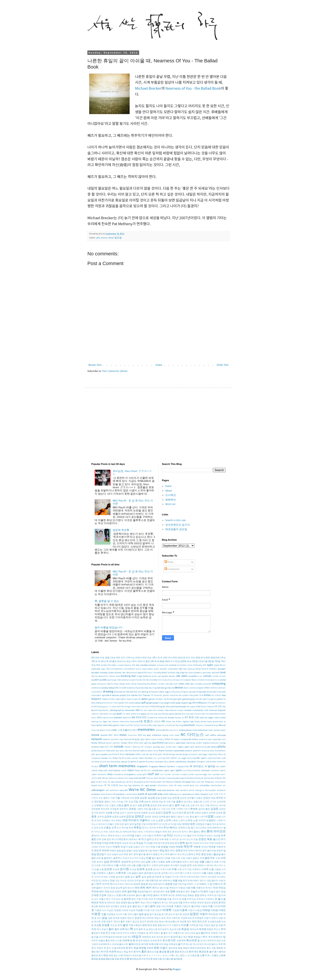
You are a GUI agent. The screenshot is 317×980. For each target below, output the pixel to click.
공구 (135, 806)
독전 (131, 828)
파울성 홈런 (104, 941)
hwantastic (103, 710)
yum (193, 794)
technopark (181, 778)
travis (101, 786)
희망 (106, 956)
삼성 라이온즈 (112, 862)
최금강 (185, 929)
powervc (189, 751)
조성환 (98, 925)
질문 (213, 925)
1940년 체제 (141, 658)
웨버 (137, 903)
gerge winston (196, 699)
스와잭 (205, 870)
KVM (197, 718)
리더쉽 (131, 836)
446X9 (168, 662)
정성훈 (183, 922)
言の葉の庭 (168, 959)
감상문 (143, 798)
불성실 (217, 855)
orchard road (98, 747)
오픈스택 (121, 896)
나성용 (217, 817)
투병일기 (198, 937)
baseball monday (100, 673)
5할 (206, 662)
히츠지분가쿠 (139, 956)
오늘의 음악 (215, 892)
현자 (131, 952)
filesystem (194, 695)
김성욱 (167, 813)
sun (157, 774)
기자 (185, 809)
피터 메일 (164, 944)
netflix (213, 735)
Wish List (170, 504)
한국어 (129, 948)
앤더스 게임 (205, 881)
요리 (118, 899)
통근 (181, 937)
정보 (156, 922)
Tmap (208, 782)
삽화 (148, 862)
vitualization (216, 786)
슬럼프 (135, 873)
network (97, 739)
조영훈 (106, 925)
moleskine (203, 730)
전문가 (208, 918)
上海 (202, 956)
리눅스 (118, 836)
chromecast (210, 680)
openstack (181, 743)
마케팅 (201, 836)
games (152, 699)
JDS (163, 714)
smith (124, 771)
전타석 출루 (119, 922)
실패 (144, 877)
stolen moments (99, 775)
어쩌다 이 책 (219, 884)
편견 (140, 941)
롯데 (203, 832)
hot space (191, 707)
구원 (207, 806)
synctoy (216, 775)
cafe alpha (182, 676)
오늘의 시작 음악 (199, 892)
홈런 (144, 952)
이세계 (125, 910)
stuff (151, 774)
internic (95, 714)
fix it (214, 695)
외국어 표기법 (214, 896)
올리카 (139, 896)
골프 (127, 806)
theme (178, 782)
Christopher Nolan (189, 680)
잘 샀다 (98, 918)
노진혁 (167, 821)
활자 (212, 952)
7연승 (217, 662)
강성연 (183, 798)
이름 (210, 907)
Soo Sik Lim (146, 771)
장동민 (123, 918)
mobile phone (185, 730)
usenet (186, 786)
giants (103, 703)
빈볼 (149, 858)
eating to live (148, 692)
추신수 (217, 929)
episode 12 (204, 692)
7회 (222, 662)
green (205, 703)
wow (160, 794)
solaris (131, 770)
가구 (221, 794)
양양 (155, 884)
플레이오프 (135, 944)
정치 (189, 922)
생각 (192, 862)
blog (178, 673)
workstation (132, 794)
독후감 (138, 828)
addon (114, 665)
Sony (137, 771)
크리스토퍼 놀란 (192, 933)
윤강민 (208, 903)
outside (119, 747)
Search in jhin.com (176, 520)
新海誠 (102, 959)
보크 (121, 855)
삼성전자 (126, 862)
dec (143, 688)
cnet (167, 684)
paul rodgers (178, 747)
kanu (94, 718)
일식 (152, 914)
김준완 (108, 817)
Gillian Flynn (113, 703)
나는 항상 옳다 (192, 817)
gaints (138, 699)
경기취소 (188, 802)
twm (121, 786)
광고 (171, 806)
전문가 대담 (217, 918)
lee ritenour (114, 722)
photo (222, 747)
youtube (186, 794)
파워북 (126, 941)
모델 (195, 840)
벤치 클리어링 (209, 851)
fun (133, 699)
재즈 (164, 918)
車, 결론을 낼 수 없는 (107, 601)
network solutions (111, 740)
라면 (209, 828)
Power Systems (166, 751)
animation (182, 665)
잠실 (105, 918)
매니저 (115, 840)
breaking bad (128, 676)
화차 (191, 952)
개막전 (219, 798)
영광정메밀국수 (145, 892)
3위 (152, 662)
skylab (94, 771)
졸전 (125, 925)
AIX (133, 665)
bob (213, 673)
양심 (151, 884)
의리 (164, 907)
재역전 (150, 918)
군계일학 (114, 809)
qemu (98, 754)
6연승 (211, 662)
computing (219, 684)
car (201, 676)
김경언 (222, 809)
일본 (141, 914)
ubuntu (136, 786)
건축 (141, 802)
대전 (192, 824)
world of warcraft (147, 794)
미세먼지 (219, 843)
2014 (203, 658)
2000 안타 (168, 658)
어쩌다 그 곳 (193, 884)
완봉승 (191, 896)
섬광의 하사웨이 (171, 866)
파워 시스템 (116, 941)
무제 (155, 843)
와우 (165, 896)
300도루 (105, 662)
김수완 (190, 813)
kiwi (156, 718)
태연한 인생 (121, 937)
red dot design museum (187, 754)
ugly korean (151, 786)
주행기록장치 (135, 925)
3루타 (134, 662)
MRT (111, 735)
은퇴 (108, 907)
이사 (104, 910)
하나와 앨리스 (211, 944)
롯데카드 (96, 836)
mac (155, 725)
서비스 (110, 866)
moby (195, 730)
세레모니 (202, 866)
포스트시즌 (169, 941)
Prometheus (220, 751)
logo (192, 722)
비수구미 (134, 858)
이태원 (214, 910)
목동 (210, 839)
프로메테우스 (105, 944)
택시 (130, 937)
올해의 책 (158, 896)
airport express (124, 665)
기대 (163, 809)
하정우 (100, 948)
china (170, 680)
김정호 (219, 813)
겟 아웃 (167, 802)
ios (111, 714)
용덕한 (127, 899)
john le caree (207, 714)
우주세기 (201, 899)
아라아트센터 (193, 877)
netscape (221, 735)
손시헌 (124, 869)
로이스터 (177, 832)
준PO (145, 925)
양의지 (161, 884)
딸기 (193, 828)
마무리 (158, 836)
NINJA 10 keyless (172, 740)
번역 (185, 851)
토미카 (167, 937)
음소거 (141, 907)
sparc (172, 771)
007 (93, 658)
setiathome (181, 762)
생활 (202, 862)
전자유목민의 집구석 (178, 525)
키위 (221, 933)
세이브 (210, 866)
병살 (94, 855)
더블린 (208, 824)
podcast (144, 751)
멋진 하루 (159, 840)
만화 (104, 840)
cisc (218, 680)
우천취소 (210, 899)
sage (184, 758)
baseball (222, 669)
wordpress (121, 794)
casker (216, 676)
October (124, 743)
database (131, 688)
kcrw (111, 718)
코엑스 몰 (158, 933)
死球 (122, 959)
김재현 (212, 813)
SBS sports (201, 758)
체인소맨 (153, 929)
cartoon (207, 676)
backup (191, 669)
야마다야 (129, 884)
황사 (216, 952)
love (122, 725)
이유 (153, 910)
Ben (124, 673)
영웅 (168, 892)
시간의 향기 (179, 873)
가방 (112, 798)
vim (197, 786)
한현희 (150, 948)
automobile (173, 669)
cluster (161, 684)
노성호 (159, 821)
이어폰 (147, 910)
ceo (108, 680)
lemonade (134, 722)
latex (217, 718)
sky (217, 767)
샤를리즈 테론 (212, 862)
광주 (177, 806)
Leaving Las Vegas (100, 722)
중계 (150, 925)
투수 (205, 937)
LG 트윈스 (146, 721)
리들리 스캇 (140, 836)
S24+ (168, 758)
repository (213, 754)
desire (171, 688)
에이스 (156, 888)
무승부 (125, 843)
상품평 (162, 862)
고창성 (120, 806)
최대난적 (194, 929)
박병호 (197, 847)
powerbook (180, 751)
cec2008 (103, 680)
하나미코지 (198, 944)
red (147, 754)
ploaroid (136, 751)
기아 (168, 809)
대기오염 (172, 824)
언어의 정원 (109, 888)
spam (166, 771)
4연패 (183, 662)
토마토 (160, 937)
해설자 (186, 948)
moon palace (214, 730)
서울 (116, 866)
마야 (194, 836)
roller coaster (132, 758)
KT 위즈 (190, 718)
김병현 (144, 813)
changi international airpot (122, 680)
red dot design (169, 754)
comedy (199, 684)
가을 (118, 798)
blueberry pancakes (202, 673)
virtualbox (205, 786)
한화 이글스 (161, 948)
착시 (99, 929)
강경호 (164, 798)
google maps (159, 703)
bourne (95, 676)
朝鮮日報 (110, 959)
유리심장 (173, 903)
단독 (117, 824)
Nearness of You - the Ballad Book (193, 88)
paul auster (166, 747)
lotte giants (114, 725)
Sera (166, 762)
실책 (138, 877)
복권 (126, 855)
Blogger (177, 969)
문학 (182, 843)
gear (176, 699)
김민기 (123, 813)
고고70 (206, 802)
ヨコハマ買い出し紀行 (174, 956)
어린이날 (182, 884)
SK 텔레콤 (210, 767)
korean (171, 718)
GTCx (210, 703)
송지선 (156, 870)
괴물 (183, 806)
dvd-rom (138, 692)
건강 (131, 802)
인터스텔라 (133, 914)
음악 (153, 906)
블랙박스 (108, 858)
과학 (159, 806)
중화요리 (162, 925)
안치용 (138, 881)
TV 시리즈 (113, 786)
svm (210, 775)
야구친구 (120, 884)
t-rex (222, 775)
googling (180, 703)
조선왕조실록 (214, 922)
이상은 (110, 910)
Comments (172, 569)
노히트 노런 (192, 821)
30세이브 (122, 662)
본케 (136, 855)
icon (146, 710)
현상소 (120, 952)
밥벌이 (130, 851)
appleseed (96, 669)
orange (223, 743)
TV (105, 786)
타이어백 (103, 937)
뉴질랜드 (211, 821)
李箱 (117, 959)
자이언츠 (213, 914)
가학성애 (125, 798)
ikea (150, 710)
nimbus (160, 740)
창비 (127, 929)
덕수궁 (215, 824)
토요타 (174, 937)
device (179, 688)
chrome (201, 680)
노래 (153, 821)
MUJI (116, 735)
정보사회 (163, 922)
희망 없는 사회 (116, 956)
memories (146, 730)
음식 (147, 907)
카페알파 (141, 933)
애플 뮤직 (182, 881)
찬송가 (105, 929)
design (164, 688)
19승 (149, 658)
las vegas (209, 718)
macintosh (189, 725)
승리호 (157, 873)
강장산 (207, 798)
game (145, 699)
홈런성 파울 (153, 952)
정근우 (143, 922)
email (179, 692)
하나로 (189, 944)
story (110, 774)
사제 (218, 858)
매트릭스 (133, 840)
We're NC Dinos (142, 790)
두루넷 (160, 828)
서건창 (97, 866)
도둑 (101, 828)
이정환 (176, 910)
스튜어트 (121, 873)
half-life (120, 707)
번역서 (192, 851)
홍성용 (163, 952)
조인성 (114, 925)
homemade (181, 707)
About (169, 491)
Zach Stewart (202, 794)
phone (214, 747)
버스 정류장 (176, 851)
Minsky (169, 730)
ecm (157, 692)
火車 (127, 959)
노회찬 (175, 821)
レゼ (188, 956)
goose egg (188, 703)
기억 (173, 809)
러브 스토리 (109, 832)
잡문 (110, 918)
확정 (196, 952)
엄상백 (119, 888)
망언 (109, 840)
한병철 (143, 948)
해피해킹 (201, 948)
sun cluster (165, 775)
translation (220, 782)
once (141, 743)
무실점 (140, 843)
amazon (152, 665)
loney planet (213, 722)
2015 (208, 658)
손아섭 (133, 870)
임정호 (186, 914)
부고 (162, 855)
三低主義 (195, 956)
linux (169, 722)
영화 (173, 892)
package (157, 747)
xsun (179, 794)
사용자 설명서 (192, 858)
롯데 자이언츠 (216, 832)
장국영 (116, 918)
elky (174, 692)
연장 (112, 892)
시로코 (188, 873)
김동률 (109, 813)
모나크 (190, 840)
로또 (170, 832)
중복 (155, 925)
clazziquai (101, 684)
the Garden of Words (213, 778)
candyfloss (194, 676)
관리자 (165, 806)
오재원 (95, 896)
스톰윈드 (111, 873)
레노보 (119, 832)
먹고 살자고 (148, 840)
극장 (146, 809)
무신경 (132, 843)
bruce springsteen (160, 676)
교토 (188, 806)
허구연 (105, 952)
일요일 (118, 238)
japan (144, 714)
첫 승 (146, 929)
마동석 (150, 836)
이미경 (217, 907)
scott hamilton (214, 758)
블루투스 (118, 858)
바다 (148, 847)
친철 (113, 933)
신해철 (112, 877)
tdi (144, 778)
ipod (119, 714)
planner (128, 751)
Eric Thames (144, 695)
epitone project (119, 695)
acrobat (104, 665)
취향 (103, 933)
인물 (104, 914)
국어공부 (105, 809)
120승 (113, 658)
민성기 (124, 847)
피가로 (145, 944)
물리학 (189, 843)
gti (214, 703)
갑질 (158, 798)
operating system (194, 743)
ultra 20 (173, 786)
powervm (197, 751)
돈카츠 (153, 828)
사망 (183, 858)
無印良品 (134, 959)
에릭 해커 (146, 888)
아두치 (183, 877)
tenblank (191, 778)
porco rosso (153, 751)
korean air (180, 718)
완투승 (203, 896)
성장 (195, 866)
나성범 (209, 817)
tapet (131, 778)
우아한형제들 (160, 899)
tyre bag (128, 786)
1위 (154, 658)
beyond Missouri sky (147, 673)
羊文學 (149, 959)
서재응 (123, 866)
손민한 (108, 869)
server (171, 762)
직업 (201, 925)
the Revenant (168, 782)
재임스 (158, 918)
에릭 (137, 888)
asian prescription (144, 669)
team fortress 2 (161, 778)
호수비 (137, 952)
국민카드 (214, 806)
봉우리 (149, 855)
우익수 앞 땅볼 (179, 899)
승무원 (164, 873)
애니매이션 (152, 881)
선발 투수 (146, 866)
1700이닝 (130, 658)
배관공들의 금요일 (176, 529)
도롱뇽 (107, 828)
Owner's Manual (133, 747)
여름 (188, 888)
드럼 (188, 828)
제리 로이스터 (199, 922)
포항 (179, 941)
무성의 (118, 843)
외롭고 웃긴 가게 (107, 899)
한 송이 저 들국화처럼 (115, 948)
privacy (211, 751)
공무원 (146, 806)
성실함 (183, 866)
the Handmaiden (154, 782)
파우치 (95, 941)
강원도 (199, 798)
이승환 (139, 910)
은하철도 (115, 907)
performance (201, 747)
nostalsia (203, 740)
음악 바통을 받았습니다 (109, 628)
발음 (119, 851)
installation (198, 710)
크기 (170, 933)
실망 (127, 877)
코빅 (151, 933)
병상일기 (101, 855)
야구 (99, 884)
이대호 (170, 907)
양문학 (137, 884)
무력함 (105, 843)
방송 (136, 851)
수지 (184, 870)
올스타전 (148, 896)
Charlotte (153, 680)
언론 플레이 (97, 888)
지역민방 (194, 925)
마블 (164, 836)
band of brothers (209, 669)
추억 (223, 929)
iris (124, 714)
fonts (219, 695)
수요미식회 (166, 870)
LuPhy (149, 725)
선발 (139, 866)
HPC (216, 707)
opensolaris (170, 743)
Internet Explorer (217, 710)
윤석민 (222, 903)
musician (132, 735)
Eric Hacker (132, 695)
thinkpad (186, 782)
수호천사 (196, 870)
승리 (141, 873)
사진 (94, 862)
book (223, 673)
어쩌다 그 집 (206, 884)
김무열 (116, 813)
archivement (129, 669)
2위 (93, 662)
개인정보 (99, 802)
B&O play (183, 669)
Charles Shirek (142, 680)
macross (200, 725)
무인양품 (148, 843)
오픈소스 (111, 896)
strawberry (118, 775)
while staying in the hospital (203, 790)
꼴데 (168, 817)
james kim (135, 714)
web (159, 790)
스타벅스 (101, 873)
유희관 (193, 903)
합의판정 (173, 948)
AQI (108, 669)
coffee (181, 684)
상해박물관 (176, 862)
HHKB (152, 707)
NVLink (102, 743)
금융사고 (156, 809)
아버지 (204, 877)
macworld (209, 725)
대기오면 (163, 824)
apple (210, 665)
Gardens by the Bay (164, 699)
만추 (99, 840)
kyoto (202, 718)
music (104, 238)
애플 (175, 881)
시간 (170, 873)
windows (96, 794)
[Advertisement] (158, 425)
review (104, 758)
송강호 (149, 870)
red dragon (203, 754)
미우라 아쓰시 (105, 847)
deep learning (150, 688)
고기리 (213, 802)
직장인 (207, 925)
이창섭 (198, 910)
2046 (217, 658)
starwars (215, 771)
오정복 (103, 896)
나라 (202, 817)
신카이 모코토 (101, 877)
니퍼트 (220, 821)
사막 (178, 858)
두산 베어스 (170, 828)
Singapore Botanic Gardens (162, 767)
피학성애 (173, 944)
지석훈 (185, 925)
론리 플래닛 (195, 832)
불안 (223, 855)
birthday (171, 673)
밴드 (167, 851)
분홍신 (210, 855)
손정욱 (141, 869)
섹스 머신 (218, 866)
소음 (101, 870)
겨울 (173, 802)
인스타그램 (121, 914)
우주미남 (191, 899)
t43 (103, 778)
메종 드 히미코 (171, 840)
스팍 (129, 873)
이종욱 (183, 910)
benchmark (132, 673)
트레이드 (218, 937)
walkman (114, 790)
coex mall (174, 684)
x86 (171, 794)
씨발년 (168, 877)
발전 (124, 851)
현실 (126, 952)
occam (109, 743)
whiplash (221, 790)
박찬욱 (105, 851)
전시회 (97, 922)
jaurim (150, 714)
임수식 (172, 914)
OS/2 (107, 747)
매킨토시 (123, 840)
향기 (98, 952)
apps (103, 669)
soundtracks (157, 771)
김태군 (139, 817)
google (149, 703)
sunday (184, 775)
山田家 (222, 956)
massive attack (98, 730)
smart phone (114, 771)
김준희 (115, 817)
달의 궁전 (129, 824)
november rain (219, 740)
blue (191, 673)
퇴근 (186, 937)
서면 (103, 866)
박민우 (188, 847)
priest (205, 751)
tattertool (138, 778)
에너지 (131, 888)
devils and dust (191, 688)
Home (159, 365)
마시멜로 (187, 836)
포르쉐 (153, 941)
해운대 (193, 948)
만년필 (217, 836)
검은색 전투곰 (151, 802)
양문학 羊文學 (121, 530)
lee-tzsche (125, 722)
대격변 (149, 824)
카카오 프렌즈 (129, 933)
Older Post (223, 365)
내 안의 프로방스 (102, 821)
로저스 (185, 832)
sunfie (191, 775)
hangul (128, 707)
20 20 (160, 658)
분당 (204, 855)
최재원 (203, 929)
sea (108, 762)
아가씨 (175, 877)
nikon (153, 740)
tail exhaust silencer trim (117, 778)
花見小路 (157, 959)
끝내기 (181, 817)
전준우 (109, 922)
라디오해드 (201, 828)
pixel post (115, 751)
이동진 (178, 907)
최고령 (177, 929)
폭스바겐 (192, 941)
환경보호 (204, 952)
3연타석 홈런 (144, 662)
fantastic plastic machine (166, 695)
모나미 (182, 840)
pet (209, 747)
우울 (169, 899)
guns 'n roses (110, 707)
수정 (180, 870)
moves (223, 730)
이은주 (158, 910)
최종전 (210, 929)
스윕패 (217, 870)
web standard (182, 790)
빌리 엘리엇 (157, 858)
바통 (158, 847)
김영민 (198, 813)
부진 (198, 855)
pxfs (93, 754)
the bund (199, 778)
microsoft (160, 730)
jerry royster (175, 714)
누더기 (202, 821)
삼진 (143, 862)
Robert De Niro (119, 758)
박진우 (98, 851)
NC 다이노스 (192, 735)
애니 (144, 881)
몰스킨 (217, 840)
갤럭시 (108, 802)
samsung (191, 758)
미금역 (196, 843)
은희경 (123, 907)
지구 (169, 925)
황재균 (222, 952)
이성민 (117, 910)
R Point (121, 754)
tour (213, 782)
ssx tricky (187, 771)
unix (180, 786)
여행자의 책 (202, 888)
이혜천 (222, 910)
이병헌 (98, 910)
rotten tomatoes (146, 758)
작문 (221, 914)
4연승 (177, 662)
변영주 (220, 851)
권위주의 (124, 809)
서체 (129, 866)
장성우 (138, 918)
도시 (119, 828)
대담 (179, 824)
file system (184, 695)
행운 (94, 952)
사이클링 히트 (207, 858)
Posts (169, 562)
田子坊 (142, 959)
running (161, 758)
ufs (142, 786)
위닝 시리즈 (146, 903)
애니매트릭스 (166, 881)
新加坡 (95, 959)
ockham (116, 743)
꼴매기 (174, 817)
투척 (210, 937)
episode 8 (107, 695)
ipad (114, 714)
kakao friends (219, 714)
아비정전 (212, 877)
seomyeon (159, 762)
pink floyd (106, 751)
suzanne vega (201, 775)
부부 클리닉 (171, 855)
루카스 (104, 836)
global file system (127, 703)
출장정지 (96, 933)
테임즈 (137, 937)
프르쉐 (115, 944)
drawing (108, 692)
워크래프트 (110, 903)
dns (216, 688)
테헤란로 (147, 937)
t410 (100, 778)
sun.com (176, 775)
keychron (127, 718)
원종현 (124, 903)
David (138, 688)
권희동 (132, 809)
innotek (188, 710)
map (216, 725)
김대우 (102, 813)
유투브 (186, 903)
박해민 (113, 851)
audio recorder (160, 669)
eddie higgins (165, 692)
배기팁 (149, 851)
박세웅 (212, 847)
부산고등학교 (189, 855)
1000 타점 (100, 658)
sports (179, 770)
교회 (192, 806)
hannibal (136, 707)
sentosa (151, 762)
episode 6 (97, 695)
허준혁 (113, 952)
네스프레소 (116, 821)
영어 (162, 892)
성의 (189, 866)
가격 (216, 794)
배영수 (156, 851)
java (156, 714)
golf (144, 703)
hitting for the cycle (165, 707)
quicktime (113, 754)
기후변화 (193, 809)
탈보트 (112, 937)
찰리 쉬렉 (120, 929)
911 (98, 665)
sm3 (105, 771)
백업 (162, 851)
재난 (144, 918)
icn (142, 710)
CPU (117, 688)
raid (143, 754)
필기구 (182, 944)
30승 (129, 662)
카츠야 (119, 933)
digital (201, 688)
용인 (134, 899)
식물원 (210, 873)
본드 (131, 855)
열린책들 (132, 892)
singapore (142, 767)
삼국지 (100, 862)
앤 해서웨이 (193, 881)
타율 (96, 937)
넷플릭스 (145, 820)
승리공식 (149, 873)
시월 (204, 873)
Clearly (110, 684)
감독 (137, 798)
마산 (170, 836)
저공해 (184, 918)
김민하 (130, 813)
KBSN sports (102, 718)
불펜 (94, 858)
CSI (120, 688)
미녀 (202, 843)
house (210, 707)
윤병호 (215, 903)
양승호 (144, 884)
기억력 (179, 809)
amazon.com (163, 665)
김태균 (148, 817)
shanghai (191, 762)
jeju (167, 714)
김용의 (205, 813)
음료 (129, 907)
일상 (147, 914)
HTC (220, 707)
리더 (124, 836)
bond (217, 673)
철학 (141, 929)
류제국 (111, 836)
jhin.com (186, 714)
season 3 (134, 762)
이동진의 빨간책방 (191, 907)
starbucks (206, 771)
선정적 (155, 866)
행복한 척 (221, 948)
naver (177, 735)
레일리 (158, 832)
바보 (153, 847)
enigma (185, 692)
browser (147, 676)
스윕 (211, 870)
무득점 (98, 843)
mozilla (104, 735)
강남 (170, 798)
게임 (161, 802)
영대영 (157, 892)
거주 (126, 802)
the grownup (140, 782)
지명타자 (176, 925)
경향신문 (198, 802)
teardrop (172, 778)
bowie (101, 676)
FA (152, 695)
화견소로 (184, 952)
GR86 (199, 703)
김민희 (137, 813)
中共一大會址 (212, 956)
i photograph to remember (122, 710)
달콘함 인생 (140, 824)
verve (111, 238)
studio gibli (142, 775)
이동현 (204, 907)
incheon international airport (170, 710)
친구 (108, 933)
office (130, 743)
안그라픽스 (104, 881)
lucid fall (129, 725)
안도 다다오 (121, 881)
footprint (96, 699)
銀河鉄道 (178, 959)
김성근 (159, 813)
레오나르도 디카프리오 (143, 832)
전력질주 (199, 918)
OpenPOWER (158, 743)
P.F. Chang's (147, 747)
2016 (213, 658)
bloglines (184, 673)
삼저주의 (136, 862)
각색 (132, 798)
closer (116, 684)
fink (201, 695)
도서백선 (171, 495)
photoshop (96, 751)
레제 (165, 832)
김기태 (95, 813)
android (173, 665)
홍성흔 (170, 952)
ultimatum (163, 786)
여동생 (182, 888)
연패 (124, 892)
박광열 (164, 847)
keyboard (118, 718)
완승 (197, 896)
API (205, 665)
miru (175, 730)
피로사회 (154, 944)
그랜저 (140, 809)
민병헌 (116, 847)
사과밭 (167, 858)
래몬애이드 (217, 828)
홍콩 (177, 952)
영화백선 (171, 500)
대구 (156, 824)
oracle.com (214, 743)
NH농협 (135, 740)
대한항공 (200, 824)
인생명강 (111, 914)
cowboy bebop (108, 688)
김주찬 (101, 817)
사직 (223, 858)
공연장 (153, 806)
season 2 (125, 762)
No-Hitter (193, 740)
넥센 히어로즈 (131, 820)
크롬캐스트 (179, 933)
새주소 (186, 862)
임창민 (194, 914)
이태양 (206, 910)
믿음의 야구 (139, 847)
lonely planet (200, 722)
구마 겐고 (200, 806)
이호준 (96, 914)
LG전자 (157, 722)
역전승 (222, 888)
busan (172, 676)
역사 (210, 888)
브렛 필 (100, 858)
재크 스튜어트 (173, 918)
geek (180, 699)
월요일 (131, 903)
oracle (206, 743)
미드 (207, 843)
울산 (220, 899)
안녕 (112, 881)
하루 (221, 944)
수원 (174, 869)
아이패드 (221, 877)
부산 (179, 855)
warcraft (124, 790)
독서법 (125, 828)
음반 (135, 907)
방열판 (142, 851)
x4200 (166, 794)
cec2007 (95, 680)
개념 (213, 798)
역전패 (95, 892)
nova (210, 740)
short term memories (117, 766)
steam (223, 771)
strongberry (130, 775)
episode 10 (194, 692)
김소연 (175, 813)
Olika (136, 743)
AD (109, 665)
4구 (172, 662)
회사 (101, 956)
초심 (171, 929)
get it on (207, 699)
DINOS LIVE (209, 688)
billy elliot (162, 673)
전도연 (191, 918)
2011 (188, 658)
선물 (133, 866)
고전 (106, 806)
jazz (98, 238)
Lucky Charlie (140, 725)
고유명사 (99, 806)
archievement (116, 669)
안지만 (131, 881)
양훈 (175, 884)
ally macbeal (142, 665)
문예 (167, 843)
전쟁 (103, 922)
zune (211, 794)
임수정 (179, 914)
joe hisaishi (196, 714)
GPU (194, 703)
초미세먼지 (163, 929)
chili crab (162, 680)
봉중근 (157, 855)
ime (154, 710)
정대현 (150, 922)
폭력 (184, 941)
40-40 (157, 662)
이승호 (132, 910)
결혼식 (180, 802)
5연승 (195, 662)
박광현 (172, 847)
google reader (170, 703)
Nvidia (94, 743)
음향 (158, 907)
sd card (103, 762)
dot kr (100, 692)
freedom (105, 699)
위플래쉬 (157, 903)
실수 (133, 877)
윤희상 (102, 907)
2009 (175, 658)
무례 (111, 843)
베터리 (199, 851)
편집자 (146, 941)
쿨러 (166, 933)
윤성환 (95, 907)
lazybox (222, 718)
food (224, 695)
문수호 (161, 843)
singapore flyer (183, 767)
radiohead (130, 754)
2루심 (223, 658)
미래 (212, 843)
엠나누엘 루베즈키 (169, 888)
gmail (138, 703)
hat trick (145, 707)
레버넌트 (127, 832)
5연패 (201, 662)
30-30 (98, 662)
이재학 (167, 910)
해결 (180, 948)
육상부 (201, 903)
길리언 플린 (204, 809)
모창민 (202, 839)
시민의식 (196, 873)
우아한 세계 (147, 899)
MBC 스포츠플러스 (122, 730)
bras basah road (112, 676)
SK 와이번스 (197, 767)
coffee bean (190, 684)
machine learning (175, 725)
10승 (107, 658)
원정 (118, 903)
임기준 (165, 914)
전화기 (129, 922)
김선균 (152, 813)
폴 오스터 (202, 941)
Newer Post (95, 365)
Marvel (222, 725)
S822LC (174, 758)
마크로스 (209, 836)
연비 (101, 892)
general (186, 699)
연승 (107, 892)
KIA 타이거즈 (139, 718)
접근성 (136, 922)
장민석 (131, 918)
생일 (197, 862)
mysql (165, 735)
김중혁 (122, 817)
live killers (177, 722)
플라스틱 (123, 944)
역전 (216, 888)
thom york (196, 782)
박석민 (205, 847)
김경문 (214, 809)
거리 (114, 802)
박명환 (179, 847)
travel (94, 786)
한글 (136, 948)
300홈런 (113, 662)
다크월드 (110, 824)
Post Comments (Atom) (115, 371)
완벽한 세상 (181, 896)
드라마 (182, 828)
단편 (122, 824)
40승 (162, 662)
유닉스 (165, 903)
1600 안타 (121, 658)
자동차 (204, 914)
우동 (139, 899)
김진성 (130, 817)
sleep (100, 771)
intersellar (104, 714)
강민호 (176, 798)
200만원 (182, 658)
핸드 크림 (211, 948)
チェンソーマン (154, 956)
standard (196, 771)
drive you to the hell (124, 692)
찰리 (111, 929)
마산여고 (178, 836)
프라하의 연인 (214, 941)
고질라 (112, 806)
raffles (138, 754)
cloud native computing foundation (141, 684)
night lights (145, 740)
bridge (139, 676)
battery (111, 673)
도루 (114, 828)
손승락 (116, 870)
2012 (193, 658)
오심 (223, 892)
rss (155, 758)
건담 (136, 802)
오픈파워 (131, 896)
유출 (180, 903)
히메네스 (128, 956)
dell (159, 688)
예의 (188, 892)
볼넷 (141, 855)
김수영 (183, 813)
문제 (177, 843)
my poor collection (152, 735)
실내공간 (120, 877)
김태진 (155, 817)
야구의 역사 (108, 884)
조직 (120, 925)
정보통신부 (174, 922)
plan (122, 751)
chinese (176, 680)
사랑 (173, 858)
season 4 (143, 762)
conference (96, 688)
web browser (168, 790)
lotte (105, 725)
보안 (109, 855)
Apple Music (220, 665)
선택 (161, 866)
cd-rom (222, 676)
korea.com (163, 718)
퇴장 (191, 937)
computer (207, 684)
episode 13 (214, 692)
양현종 (169, 884)
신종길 (217, 873)
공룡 (140, 806)
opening (147, 743)
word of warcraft (108, 794)
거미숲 (120, 802)
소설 (96, 870)
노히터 (182, 821)
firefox (207, 695)
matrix (109, 730)
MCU (135, 730)
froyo (129, 699)
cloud (122, 684)
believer (118, 673)
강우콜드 (191, 798)
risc (110, 758)
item (128, 714)
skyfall (223, 767)
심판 (149, 877)
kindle (150, 718)
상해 (168, 862)
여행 (193, 888)
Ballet (198, 669)
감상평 (151, 798)
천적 (136, 929)
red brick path (156, 754)
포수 (160, 941)
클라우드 (206, 933)
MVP (140, 735)
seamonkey (115, 762)
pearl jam (189, 747)
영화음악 (181, 892)
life (163, 722)
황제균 (95, 956)
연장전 (118, 892)
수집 (189, 870)
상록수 (155, 862)
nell (207, 735)
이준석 (191, 910)
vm (224, 786)
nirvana (184, 740)
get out (214, 699)
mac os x (162, 725)
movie (95, 735)
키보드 (215, 933)
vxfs (107, 790)
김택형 (162, 817)
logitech (186, 722)
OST (111, 747)
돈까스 (146, 828)
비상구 (126, 858)
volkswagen (98, 790)
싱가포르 (157, 877)
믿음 (131, 847)
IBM (137, 710)
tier (203, 782)
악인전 (95, 881)
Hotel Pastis (201, 707)
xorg (175, 794)
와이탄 (171, 896)
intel (206, 710)
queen (104, 754)
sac (179, 758)
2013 (198, 658)
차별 (221, 925)
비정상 (142, 858)
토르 (154, 937)
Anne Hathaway (195, 665)
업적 (125, 888)
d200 (124, 688)
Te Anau (150, 778)
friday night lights (118, 699)
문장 (172, 843)
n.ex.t (171, 735)
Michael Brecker (148, 88)
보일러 (115, 855)
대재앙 (186, 824)
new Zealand (125, 740)
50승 (189, 662)
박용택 (220, 847)
